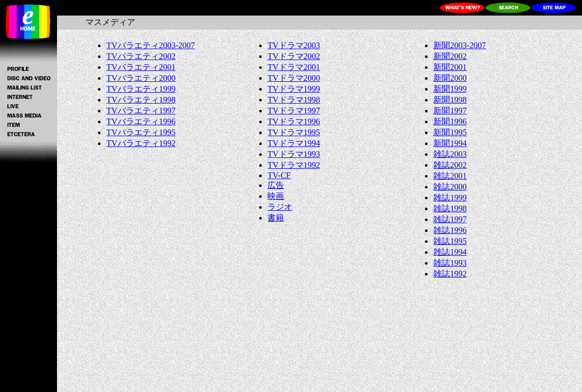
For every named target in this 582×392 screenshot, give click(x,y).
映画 (276, 196)
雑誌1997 (450, 219)
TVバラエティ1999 (141, 89)
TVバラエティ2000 (141, 78)
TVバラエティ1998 (141, 100)
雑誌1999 (450, 198)
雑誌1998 (450, 208)
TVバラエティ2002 (141, 56)
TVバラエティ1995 (141, 132)
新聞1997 (450, 111)
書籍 (276, 218)
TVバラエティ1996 (141, 121)
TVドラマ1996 (294, 121)
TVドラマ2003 (294, 45)
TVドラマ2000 (294, 78)
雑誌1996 (450, 230)
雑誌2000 (450, 187)
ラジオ (280, 207)
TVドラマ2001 (294, 67)
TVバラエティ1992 (141, 143)
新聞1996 (450, 121)
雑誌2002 (450, 165)
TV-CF (279, 175)
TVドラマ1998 (294, 100)
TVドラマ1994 (294, 143)
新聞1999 (450, 89)
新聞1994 (450, 143)
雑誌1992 (450, 274)
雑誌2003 (450, 154)
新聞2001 (450, 67)
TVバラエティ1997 (141, 111)
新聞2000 (450, 78)
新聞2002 (450, 56)
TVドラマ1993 (294, 154)
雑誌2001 (450, 176)
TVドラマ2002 (294, 56)
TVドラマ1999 (294, 89)
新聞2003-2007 (459, 45)
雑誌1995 (450, 241)
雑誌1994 (450, 252)
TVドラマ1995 (294, 132)
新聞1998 (450, 100)
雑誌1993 (450, 263)
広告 (276, 185)
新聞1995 (450, 132)
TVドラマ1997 (294, 111)
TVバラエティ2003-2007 (151, 45)
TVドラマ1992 (294, 165)
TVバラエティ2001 (141, 67)
